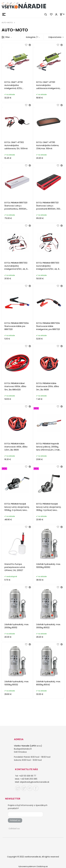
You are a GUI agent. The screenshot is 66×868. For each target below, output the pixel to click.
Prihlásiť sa (15, 820)
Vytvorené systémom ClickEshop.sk (33, 866)
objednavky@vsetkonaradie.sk (34, 782)
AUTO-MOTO (7, 23)
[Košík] (63, 14)
